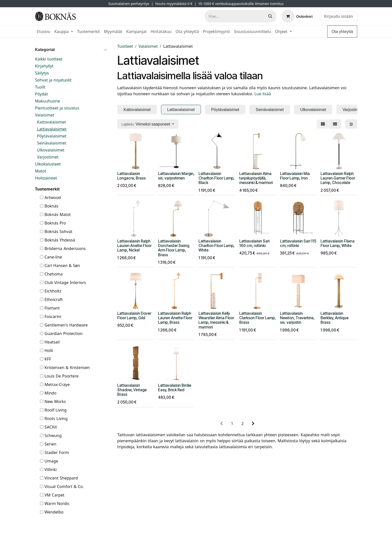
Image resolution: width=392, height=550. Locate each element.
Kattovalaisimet (51, 122)
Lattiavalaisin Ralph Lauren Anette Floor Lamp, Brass (175, 318)
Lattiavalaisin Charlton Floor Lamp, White (216, 246)
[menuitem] (43, 31)
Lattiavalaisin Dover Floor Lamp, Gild (134, 315)
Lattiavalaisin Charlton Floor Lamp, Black (216, 178)
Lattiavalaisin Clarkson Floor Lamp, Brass (257, 318)
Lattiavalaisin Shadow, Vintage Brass (132, 390)
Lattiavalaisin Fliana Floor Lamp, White (337, 243)
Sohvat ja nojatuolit (53, 80)
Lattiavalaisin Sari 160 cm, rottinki (254, 243)
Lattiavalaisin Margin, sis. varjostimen (176, 176)
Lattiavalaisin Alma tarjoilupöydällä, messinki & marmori (256, 178)
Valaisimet (45, 115)
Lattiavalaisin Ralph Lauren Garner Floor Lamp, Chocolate (338, 178)
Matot (41, 171)
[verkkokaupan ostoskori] (297, 16)
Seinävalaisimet (52, 143)
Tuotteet (125, 46)
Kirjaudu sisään (338, 16)
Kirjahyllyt (44, 66)
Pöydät (41, 94)
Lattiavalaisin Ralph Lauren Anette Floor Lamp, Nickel (134, 246)
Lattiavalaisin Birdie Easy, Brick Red (175, 388)
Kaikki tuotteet (49, 59)
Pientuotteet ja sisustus (57, 108)
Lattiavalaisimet (52, 129)
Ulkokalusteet (48, 164)
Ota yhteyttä (342, 31)
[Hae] (270, 16)
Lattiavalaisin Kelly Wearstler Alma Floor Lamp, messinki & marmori (216, 320)
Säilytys (42, 73)
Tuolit (40, 87)
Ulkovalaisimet (51, 150)
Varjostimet (48, 157)
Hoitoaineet (46, 178)
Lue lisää (263, 94)
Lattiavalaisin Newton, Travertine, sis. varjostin (297, 318)
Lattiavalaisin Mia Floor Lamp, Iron (295, 176)
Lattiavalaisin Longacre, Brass (131, 176)
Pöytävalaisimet (52, 136)
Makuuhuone (47, 101)
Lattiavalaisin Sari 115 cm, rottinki (298, 243)
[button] (148, 124)
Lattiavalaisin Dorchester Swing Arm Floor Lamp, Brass (174, 248)
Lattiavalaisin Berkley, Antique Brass (334, 318)
